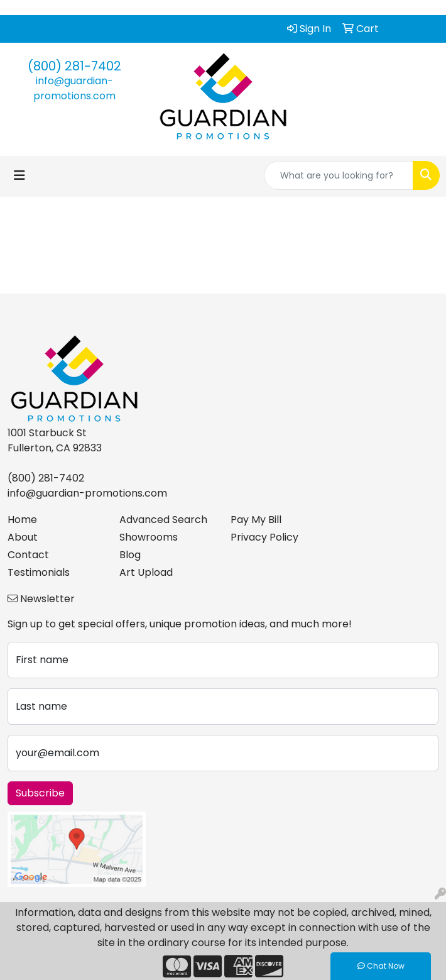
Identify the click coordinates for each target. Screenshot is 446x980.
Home (22, 520)
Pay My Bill (256, 520)
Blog (130, 555)
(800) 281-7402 (74, 66)
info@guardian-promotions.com (74, 88)
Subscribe (40, 793)
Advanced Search (163, 520)
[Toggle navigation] (19, 175)
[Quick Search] (339, 175)
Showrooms (149, 537)
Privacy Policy (264, 537)
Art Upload (146, 572)
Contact (28, 555)
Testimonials (39, 572)
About (23, 537)
